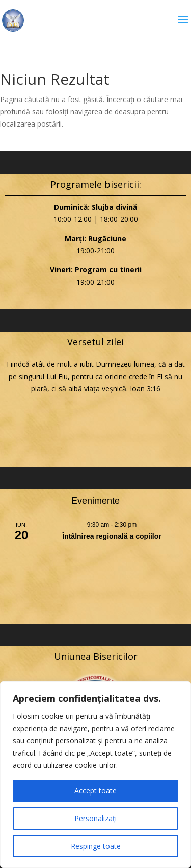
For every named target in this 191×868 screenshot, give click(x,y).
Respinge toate (96, 846)
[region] (95, 775)
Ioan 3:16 (145, 389)
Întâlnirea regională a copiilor (112, 536)
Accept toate (95, 791)
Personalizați (95, 818)
